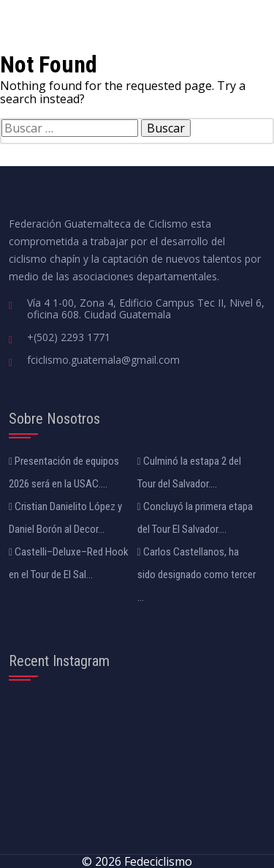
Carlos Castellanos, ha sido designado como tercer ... (197, 575)
